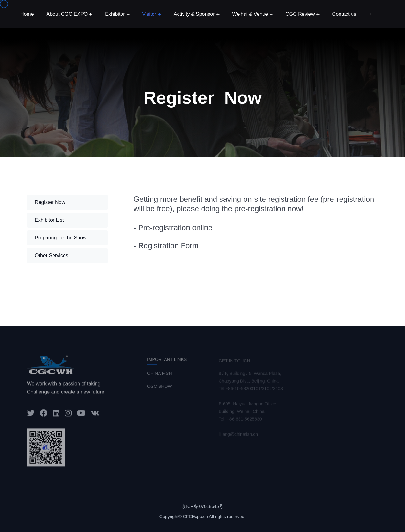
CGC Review (300, 14)
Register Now (50, 202)
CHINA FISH (160, 375)
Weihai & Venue (250, 14)
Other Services (52, 255)
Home (27, 14)
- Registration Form (166, 246)
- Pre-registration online (173, 228)
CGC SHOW (160, 388)
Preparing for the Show (61, 238)
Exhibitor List (49, 220)
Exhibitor (115, 14)
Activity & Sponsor (194, 14)
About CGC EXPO (67, 14)
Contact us (344, 14)
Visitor (149, 14)
